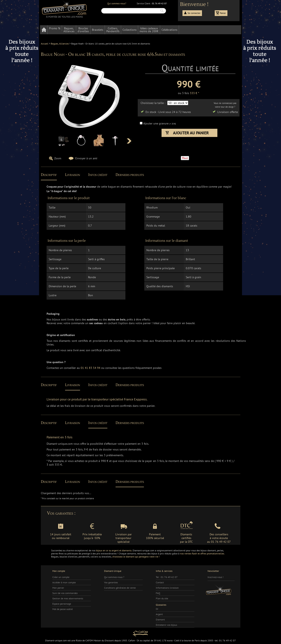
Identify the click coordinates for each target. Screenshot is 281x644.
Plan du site (162, 598)
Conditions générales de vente (120, 588)
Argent (159, 614)
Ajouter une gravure (156, 123)
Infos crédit (98, 175)
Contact (160, 582)
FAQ (158, 593)
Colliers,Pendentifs (113, 30)
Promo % (55, 28)
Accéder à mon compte (64, 582)
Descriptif (49, 175)
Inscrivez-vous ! (216, 577)
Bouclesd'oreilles (83, 30)
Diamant (160, 619)
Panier (223, 13)
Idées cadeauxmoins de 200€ (149, 30)
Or (157, 609)
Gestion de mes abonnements (68, 598)
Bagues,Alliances (69, 30)
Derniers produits (130, 175)
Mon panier (58, 588)
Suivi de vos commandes (65, 593)
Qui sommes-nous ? (114, 577)
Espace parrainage (62, 604)
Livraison (73, 175)
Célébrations (169, 30)
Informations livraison (167, 588)
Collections (130, 30)
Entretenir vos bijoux (166, 625)
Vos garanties (111, 582)
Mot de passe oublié (63, 609)
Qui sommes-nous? (117, 3)
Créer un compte (61, 577)
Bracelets (98, 30)
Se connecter (194, 13)
